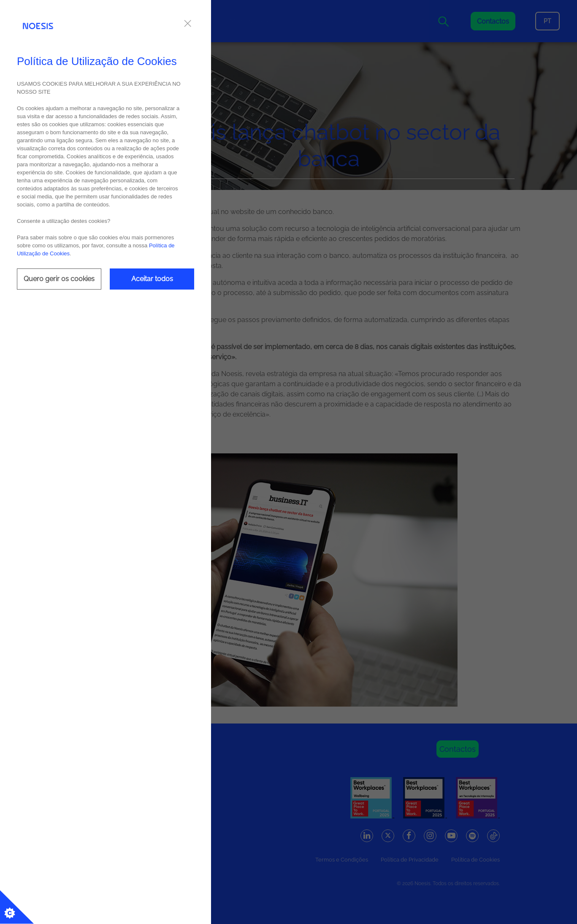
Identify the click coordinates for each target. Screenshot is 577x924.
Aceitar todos (152, 279)
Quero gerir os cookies (59, 279)
